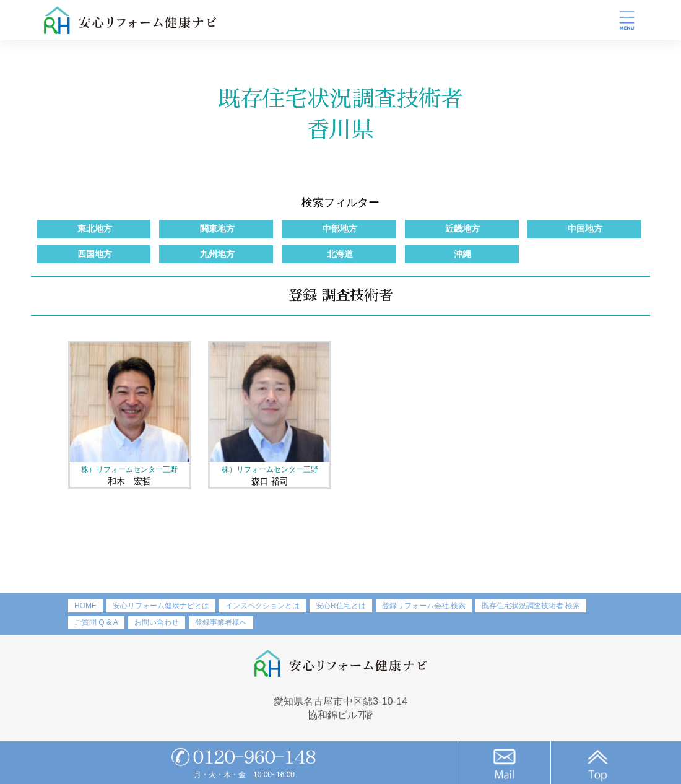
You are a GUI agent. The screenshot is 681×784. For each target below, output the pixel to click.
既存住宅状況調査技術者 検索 (531, 606)
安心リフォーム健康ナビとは (161, 606)
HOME (85, 606)
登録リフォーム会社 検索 (424, 606)
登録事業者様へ (221, 622)
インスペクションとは (262, 606)
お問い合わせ (157, 622)
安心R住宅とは (341, 606)
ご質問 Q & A (96, 622)
